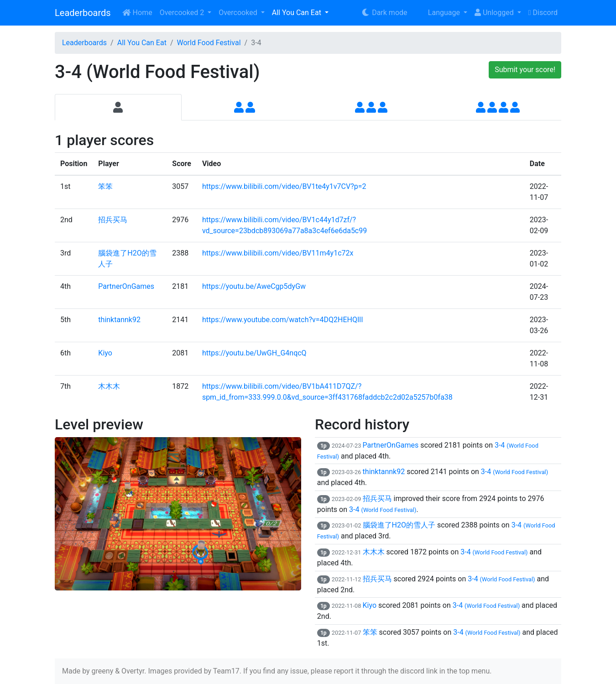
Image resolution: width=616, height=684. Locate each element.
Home (137, 13)
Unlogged (495, 13)
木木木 (109, 386)
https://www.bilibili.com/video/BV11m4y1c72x (278, 253)
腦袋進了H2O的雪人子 (399, 525)
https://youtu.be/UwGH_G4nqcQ (254, 353)
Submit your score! (525, 70)
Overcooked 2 (183, 13)
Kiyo (105, 353)
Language (438, 13)
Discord (543, 13)
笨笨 (105, 186)
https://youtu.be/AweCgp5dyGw (254, 286)
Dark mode (384, 13)
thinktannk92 (119, 320)
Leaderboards (83, 13)
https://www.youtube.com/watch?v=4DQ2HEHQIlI (283, 320)
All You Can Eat (298, 13)
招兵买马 (113, 220)
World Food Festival (209, 43)
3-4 (514, 472)
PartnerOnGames (126, 286)
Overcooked (239, 13)
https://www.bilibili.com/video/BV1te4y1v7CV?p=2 (284, 186)
